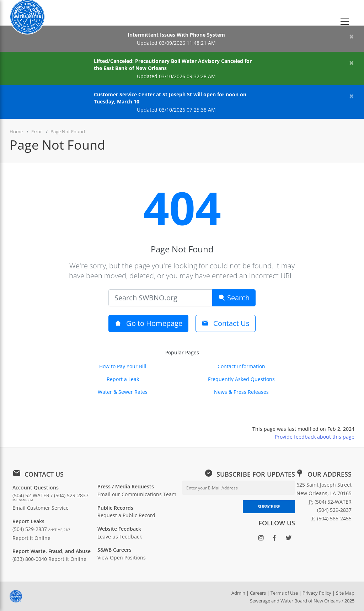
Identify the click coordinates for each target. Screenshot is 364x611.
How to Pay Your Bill (123, 366)
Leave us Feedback (120, 537)
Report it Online (31, 538)
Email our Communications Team (137, 494)
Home (16, 132)
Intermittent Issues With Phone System (176, 35)
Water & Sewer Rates (123, 392)
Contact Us (226, 323)
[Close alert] (352, 36)
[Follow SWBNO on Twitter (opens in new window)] (289, 539)
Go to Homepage (148, 323)
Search (234, 298)
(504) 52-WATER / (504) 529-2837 (50, 497)
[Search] (160, 298)
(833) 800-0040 (30, 559)
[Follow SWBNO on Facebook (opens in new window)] (275, 539)
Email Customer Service (41, 508)
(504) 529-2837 (41, 529)
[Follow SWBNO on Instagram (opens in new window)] (261, 539)
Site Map (345, 593)
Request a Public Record (126, 515)
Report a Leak (123, 379)
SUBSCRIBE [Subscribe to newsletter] (269, 507)
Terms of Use (284, 593)
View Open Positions (122, 558)
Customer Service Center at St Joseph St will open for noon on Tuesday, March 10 (170, 98)
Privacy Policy (317, 593)
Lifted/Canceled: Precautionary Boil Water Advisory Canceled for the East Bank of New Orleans (173, 65)
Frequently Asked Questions (241, 379)
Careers (258, 593)
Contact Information (241, 366)
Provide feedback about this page (315, 437)
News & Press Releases (241, 392)
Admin (238, 593)
